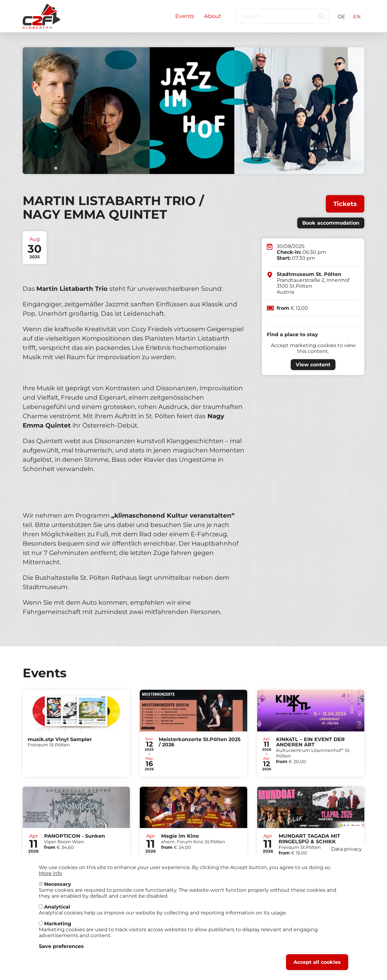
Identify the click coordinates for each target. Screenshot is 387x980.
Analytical (57, 910)
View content (313, 365)
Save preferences (61, 949)
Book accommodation (331, 223)
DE (342, 17)
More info (50, 876)
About (213, 16)
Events (185, 16)
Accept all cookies (317, 965)
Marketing (58, 927)
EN (357, 17)
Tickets (345, 204)
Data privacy (346, 852)
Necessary (58, 887)
